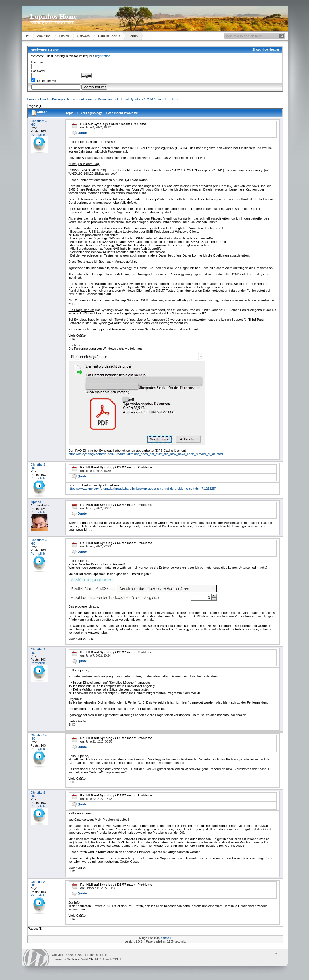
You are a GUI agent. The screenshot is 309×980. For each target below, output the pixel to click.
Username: (39, 62)
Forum (133, 36)
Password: (39, 71)
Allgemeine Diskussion (97, 99)
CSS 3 (116, 959)
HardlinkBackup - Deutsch (59, 99)
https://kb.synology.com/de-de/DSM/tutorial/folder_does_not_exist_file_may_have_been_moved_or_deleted (146, 454)
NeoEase (73, 959)
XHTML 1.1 (97, 959)
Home (28, 36)
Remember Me (44, 81)
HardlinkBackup (109, 36)
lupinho (36, 502)
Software (83, 36)
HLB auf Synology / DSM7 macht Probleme (148, 99)
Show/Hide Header (266, 49)
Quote (82, 133)
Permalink (38, 135)
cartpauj (166, 938)
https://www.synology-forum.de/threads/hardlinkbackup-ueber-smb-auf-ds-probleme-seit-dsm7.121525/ (142, 489)
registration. (103, 56)
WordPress (36, 957)
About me (44, 36)
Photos (64, 36)
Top (281, 953)
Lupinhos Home (54, 16)
